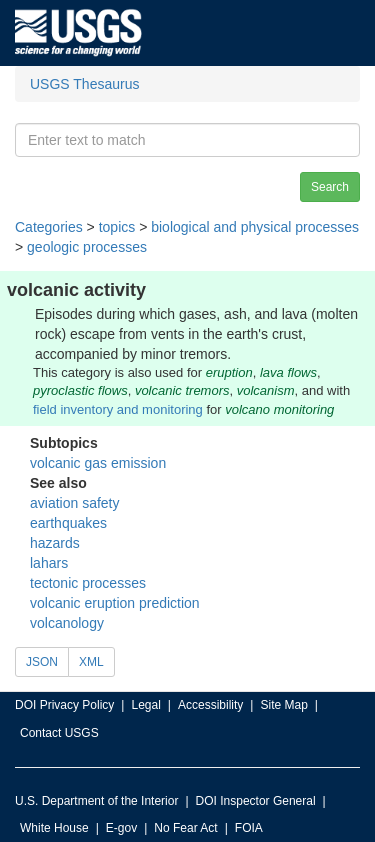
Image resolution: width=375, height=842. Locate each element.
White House (54, 828)
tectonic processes (88, 583)
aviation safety (75, 503)
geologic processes (87, 247)
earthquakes (68, 523)
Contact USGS (59, 733)
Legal (145, 705)
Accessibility (210, 705)
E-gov (121, 828)
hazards (55, 543)
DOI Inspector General (256, 801)
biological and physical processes (255, 227)
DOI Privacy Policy (64, 705)
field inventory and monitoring (118, 409)
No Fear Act (185, 828)
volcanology (67, 623)
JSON (42, 662)
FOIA (249, 828)
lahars (49, 563)
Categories (49, 227)
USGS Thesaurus (84, 84)
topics (117, 227)
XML (91, 662)
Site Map (283, 705)
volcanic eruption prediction (115, 603)
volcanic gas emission (98, 463)
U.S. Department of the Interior (96, 801)
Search (330, 187)
